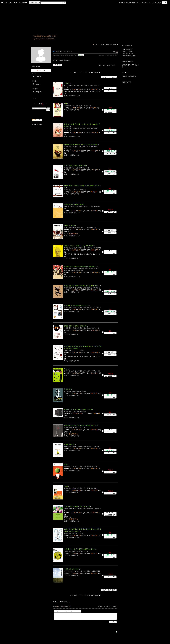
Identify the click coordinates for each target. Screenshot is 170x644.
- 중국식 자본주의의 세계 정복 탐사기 (80, 266)
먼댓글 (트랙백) (126, 82)
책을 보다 (59, 51)
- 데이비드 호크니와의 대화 (77, 506)
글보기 (96, 45)
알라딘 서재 (8, 3)
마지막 (98, 72)
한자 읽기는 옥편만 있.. (130, 76)
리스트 (34, 73)
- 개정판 (74, 204)
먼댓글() (61, 607)
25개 (109, 65)
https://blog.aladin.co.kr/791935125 (44, 39)
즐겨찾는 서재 (156, 3)
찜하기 (115, 607)
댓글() (116, 52)
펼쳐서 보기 (103, 65)
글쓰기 (147, 3)
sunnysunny (102, 55)
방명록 (34, 99)
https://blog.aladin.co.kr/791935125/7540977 (66, 55)
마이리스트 (38, 76)
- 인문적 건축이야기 (81, 426)
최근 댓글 (124, 73)
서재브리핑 (131, 3)
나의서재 (123, 3)
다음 (91, 72)
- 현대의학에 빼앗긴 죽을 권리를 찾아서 (82, 286)
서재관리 (140, 3)
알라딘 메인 (23, 3)
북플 (16, 3)
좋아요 (100, 607)
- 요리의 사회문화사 (75, 326)
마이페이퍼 (35, 89)
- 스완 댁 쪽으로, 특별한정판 (81, 145)
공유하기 (107, 607)
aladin (40, 124)
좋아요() (67, 607)
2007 (40, 104)
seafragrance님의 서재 (45, 36)
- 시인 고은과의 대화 (75, 166)
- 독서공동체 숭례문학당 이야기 (79, 549)
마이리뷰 (34, 81)
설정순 (114, 65)
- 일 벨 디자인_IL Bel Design (79, 246)
